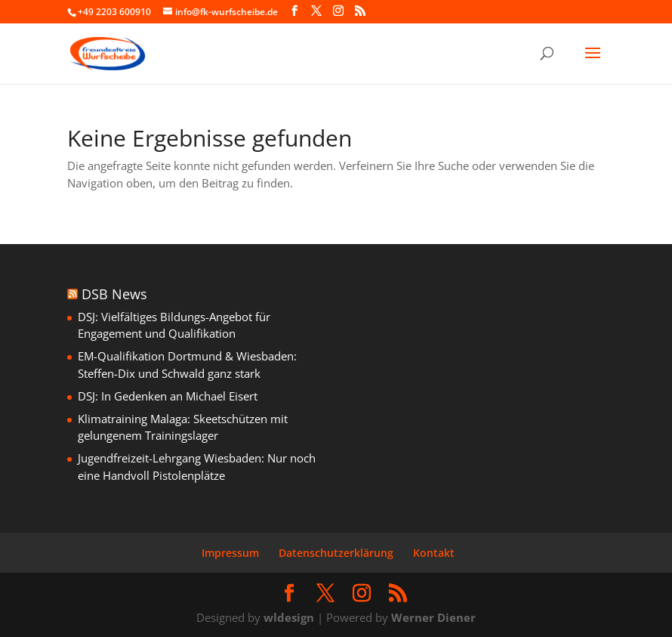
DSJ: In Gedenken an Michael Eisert (168, 396)
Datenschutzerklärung (336, 553)
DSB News (114, 294)
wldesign (289, 617)
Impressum (230, 553)
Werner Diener (433, 617)
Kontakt (434, 553)
